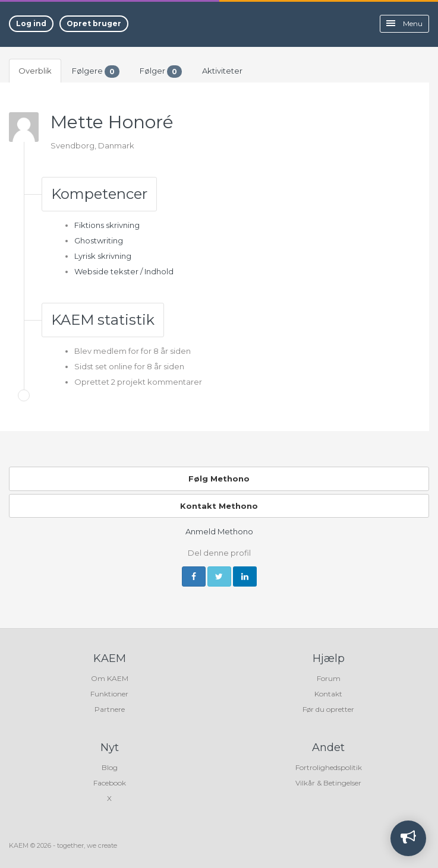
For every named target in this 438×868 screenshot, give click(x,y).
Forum (329, 678)
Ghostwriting (99, 240)
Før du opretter (328, 709)
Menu (404, 23)
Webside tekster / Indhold (124, 271)
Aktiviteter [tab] (222, 71)
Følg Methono (219, 479)
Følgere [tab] (96, 72)
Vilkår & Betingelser (328, 783)
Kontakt (328, 694)
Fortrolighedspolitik (329, 767)
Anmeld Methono (219, 531)
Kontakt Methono (219, 506)
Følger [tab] (161, 72)
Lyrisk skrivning (103, 256)
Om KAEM (110, 678)
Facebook (110, 783)
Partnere (110, 709)
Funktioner (109, 694)
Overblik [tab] (35, 71)
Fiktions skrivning (107, 225)
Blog (110, 767)
